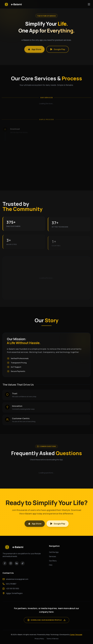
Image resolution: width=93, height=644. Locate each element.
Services (53, 556)
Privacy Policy (39, 639)
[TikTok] (23, 563)
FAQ (51, 565)
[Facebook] (5, 563)
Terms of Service (52, 639)
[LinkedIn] (17, 563)
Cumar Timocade (76, 635)
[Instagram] (11, 563)
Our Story (53, 561)
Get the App (54, 552)
